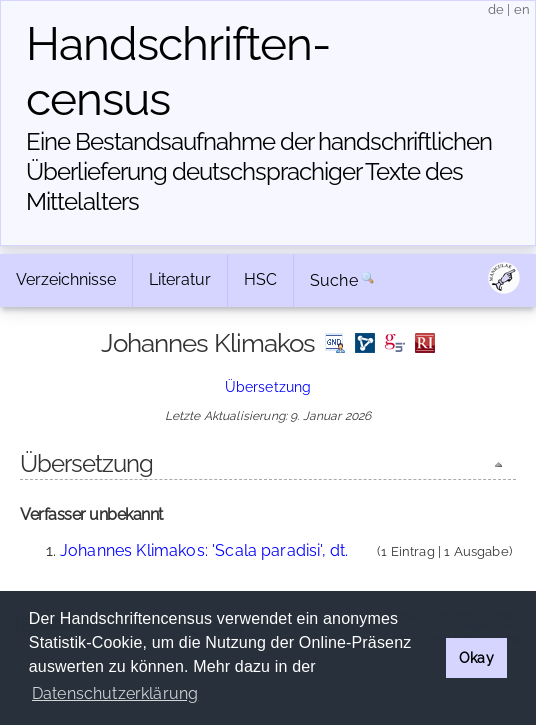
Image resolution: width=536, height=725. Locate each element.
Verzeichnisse (66, 279)
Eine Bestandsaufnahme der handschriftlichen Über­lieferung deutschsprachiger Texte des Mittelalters (259, 171)
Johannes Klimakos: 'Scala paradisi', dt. (204, 550)
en (522, 9)
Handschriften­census (178, 71)
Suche (334, 280)
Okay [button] (476, 657)
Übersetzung (268, 386)
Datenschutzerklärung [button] (115, 693)
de (496, 9)
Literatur (180, 279)
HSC (260, 279)
